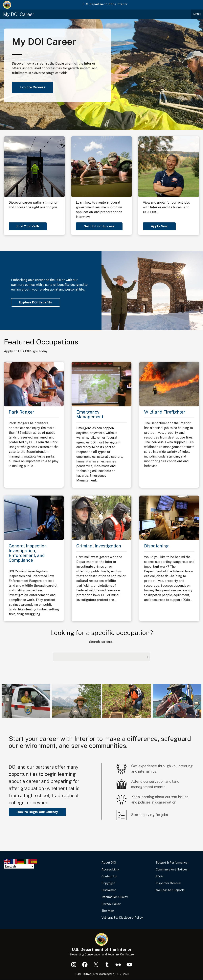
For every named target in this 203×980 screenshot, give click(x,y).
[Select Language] (19, 866)
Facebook (85, 965)
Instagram (74, 965)
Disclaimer (109, 890)
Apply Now (159, 226)
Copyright (108, 883)
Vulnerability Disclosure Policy (122, 918)
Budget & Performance (172, 862)
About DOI (109, 862)
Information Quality (115, 897)
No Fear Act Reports (170, 890)
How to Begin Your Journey (37, 812)
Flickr (118, 965)
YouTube (129, 965)
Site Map (108, 911)
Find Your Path (28, 226)
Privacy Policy (111, 904)
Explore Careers (33, 87)
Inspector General (168, 883)
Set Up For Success (99, 226)
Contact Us (109, 876)
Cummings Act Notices (172, 869)
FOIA (159, 876)
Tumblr (107, 965)
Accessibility (110, 869)
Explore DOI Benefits (36, 302)
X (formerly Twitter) (96, 965)
